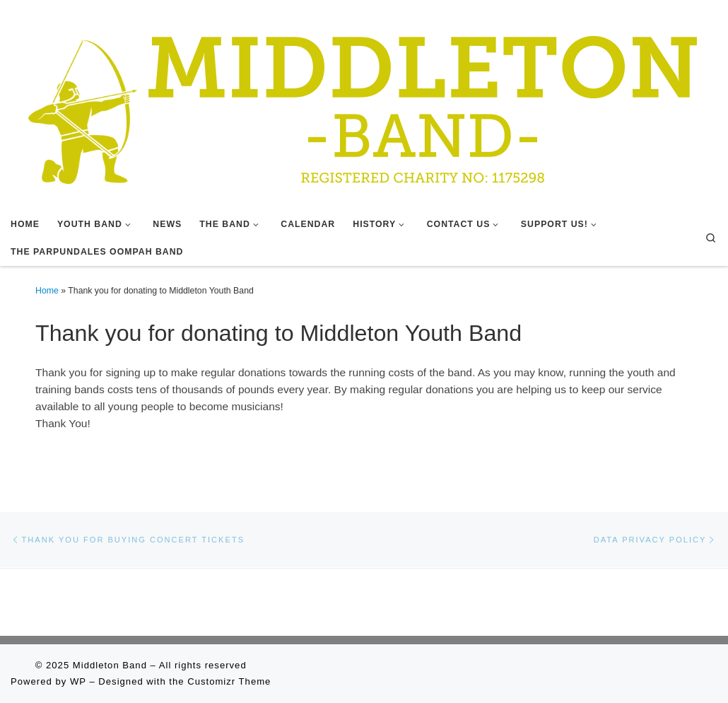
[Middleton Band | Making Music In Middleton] (364, 104)
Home (47, 291)
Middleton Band (110, 665)
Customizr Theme (229, 681)
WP (78, 681)
